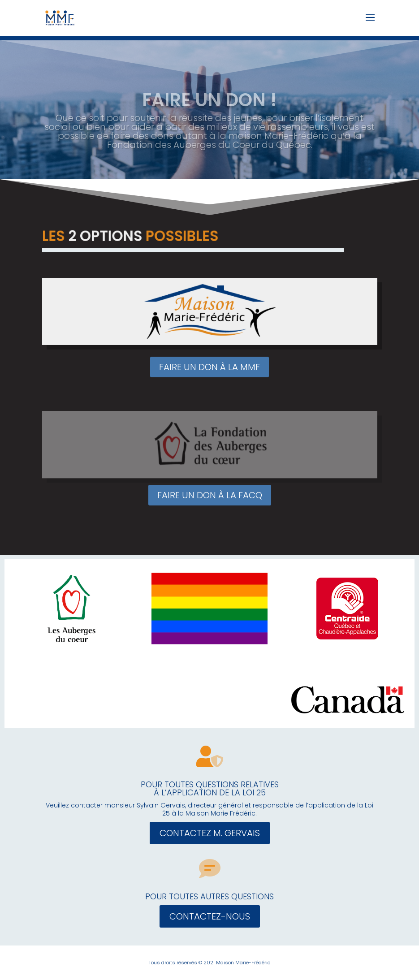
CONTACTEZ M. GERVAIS (210, 833)
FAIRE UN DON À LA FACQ (210, 495)
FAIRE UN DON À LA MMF (209, 367)
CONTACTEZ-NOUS (210, 916)
